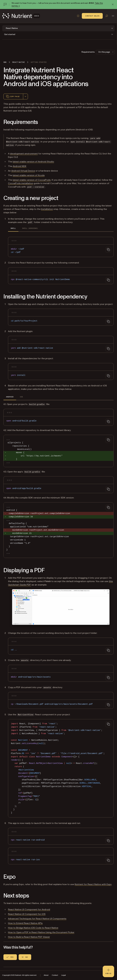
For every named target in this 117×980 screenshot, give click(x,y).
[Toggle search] (107, 16)
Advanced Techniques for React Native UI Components (37, 919)
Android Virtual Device (23, 171)
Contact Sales (92, 16)
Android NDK (20, 166)
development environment (24, 154)
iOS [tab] (21, 397)
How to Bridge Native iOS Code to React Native (33, 928)
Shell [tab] (13, 228)
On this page (106, 52)
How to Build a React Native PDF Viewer (29, 937)
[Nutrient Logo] (21, 16)
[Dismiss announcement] (113, 4)
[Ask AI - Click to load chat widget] (108, 971)
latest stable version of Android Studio (33, 162)
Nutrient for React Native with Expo (93, 884)
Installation (47, 209)
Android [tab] (10, 397)
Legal (64, 975)
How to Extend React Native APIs (25, 923)
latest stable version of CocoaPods (32, 180)
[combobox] (25, 96)
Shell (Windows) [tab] (30, 228)
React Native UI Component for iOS (27, 914)
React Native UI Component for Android (29, 910)
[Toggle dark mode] (78, 16)
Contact (55, 975)
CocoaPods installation (21, 183)
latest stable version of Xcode (29, 175)
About (46, 975)
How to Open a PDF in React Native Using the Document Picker (41, 932)
